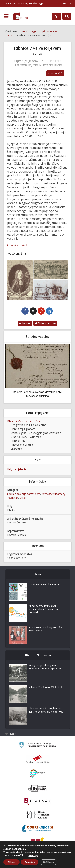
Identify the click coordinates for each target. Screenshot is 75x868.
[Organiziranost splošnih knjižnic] (38, 759)
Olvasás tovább (18, 245)
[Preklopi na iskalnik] (67, 16)
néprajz (11, 494)
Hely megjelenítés (17, 469)
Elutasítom (30, 862)
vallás (23, 498)
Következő (55, 73)
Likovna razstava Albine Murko (45, 585)
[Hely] (56, 16)
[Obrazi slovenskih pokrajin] (37, 815)
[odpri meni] (6, 16)
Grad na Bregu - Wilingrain (26, 437)
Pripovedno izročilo (22, 445)
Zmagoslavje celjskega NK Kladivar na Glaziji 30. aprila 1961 (46, 667)
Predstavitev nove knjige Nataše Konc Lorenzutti (45, 629)
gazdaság (13, 498)
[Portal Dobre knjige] (38, 829)
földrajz (22, 494)
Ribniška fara (18, 441)
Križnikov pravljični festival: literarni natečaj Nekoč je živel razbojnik (44, 609)
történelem (34, 494)
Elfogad (12, 862)
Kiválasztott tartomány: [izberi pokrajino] (24, 3)
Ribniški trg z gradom (23, 429)
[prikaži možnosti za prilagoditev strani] (65, 3)
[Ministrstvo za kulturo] (37, 746)
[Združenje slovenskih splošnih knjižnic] (37, 802)
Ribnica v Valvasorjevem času (24, 421)
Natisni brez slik (45, 323)
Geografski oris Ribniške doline (28, 425)
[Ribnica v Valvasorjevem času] (37, 280)
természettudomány (54, 494)
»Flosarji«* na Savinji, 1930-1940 (45, 687)
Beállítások (49, 862)
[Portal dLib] (38, 788)
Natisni (25, 323)
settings (33, 855)
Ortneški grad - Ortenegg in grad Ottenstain (36, 433)
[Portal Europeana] (37, 774)
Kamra (15, 734)
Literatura (16, 449)
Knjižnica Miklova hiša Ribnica (45, 65)
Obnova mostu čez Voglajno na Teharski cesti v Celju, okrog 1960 (46, 710)
